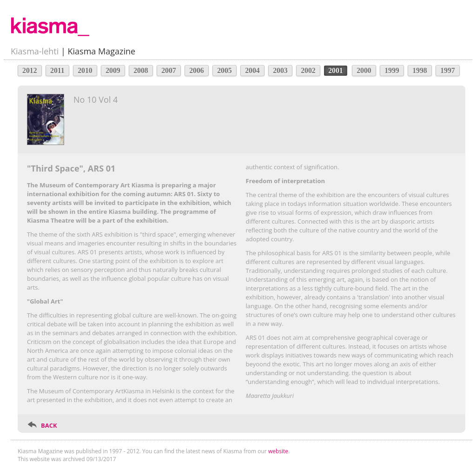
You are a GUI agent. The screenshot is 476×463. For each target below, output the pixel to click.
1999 (392, 70)
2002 (308, 70)
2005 (225, 70)
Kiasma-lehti (35, 51)
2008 (141, 70)
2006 (197, 70)
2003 (280, 70)
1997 (448, 70)
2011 (57, 70)
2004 (252, 70)
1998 (420, 70)
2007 (169, 70)
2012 (30, 70)
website (278, 451)
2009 (113, 70)
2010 (85, 70)
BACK (49, 425)
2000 (364, 70)
